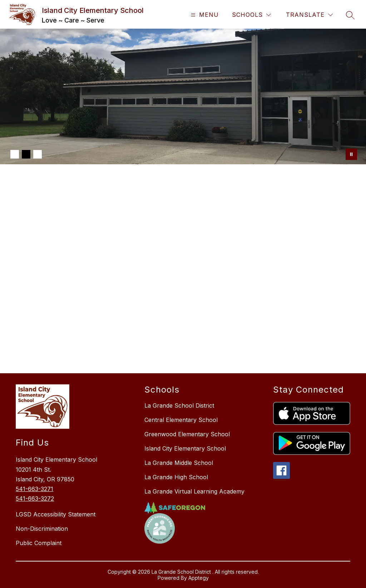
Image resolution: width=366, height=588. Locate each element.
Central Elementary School (181, 420)
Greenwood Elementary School (187, 434)
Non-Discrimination (42, 529)
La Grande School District (179, 405)
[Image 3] (38, 154)
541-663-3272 (35, 499)
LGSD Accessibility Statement (56, 514)
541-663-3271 (34, 489)
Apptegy (199, 578)
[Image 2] (26, 154)
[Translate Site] (309, 15)
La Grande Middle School (179, 463)
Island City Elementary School (185, 448)
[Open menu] (204, 15)
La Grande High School (176, 477)
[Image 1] (15, 154)
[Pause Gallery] (351, 154)
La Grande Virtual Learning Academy (194, 491)
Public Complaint (39, 543)
